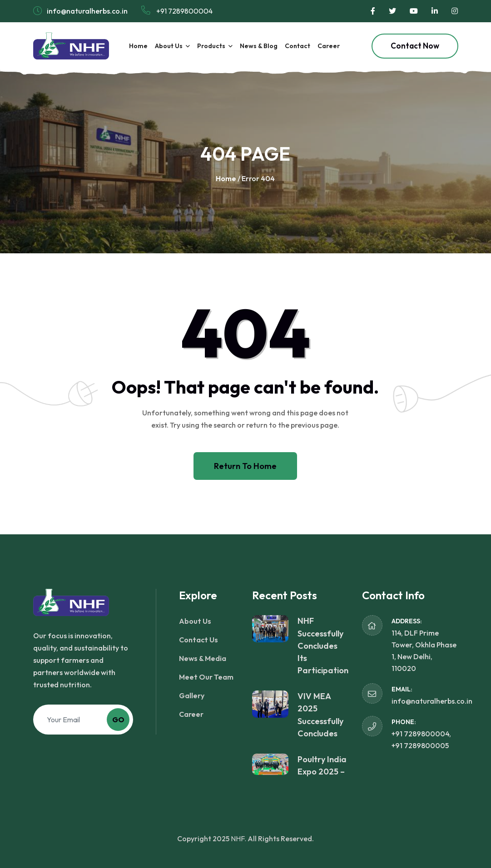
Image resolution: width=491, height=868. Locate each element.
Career (329, 46)
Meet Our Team (206, 677)
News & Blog (259, 46)
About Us (169, 46)
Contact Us (198, 640)
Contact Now (415, 46)
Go (118, 720)
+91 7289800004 (177, 11)
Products (211, 46)
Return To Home (245, 466)
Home (138, 46)
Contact (298, 46)
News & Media (203, 658)
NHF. (238, 838)
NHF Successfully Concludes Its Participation (323, 646)
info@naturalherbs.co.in (432, 701)
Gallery (192, 695)
